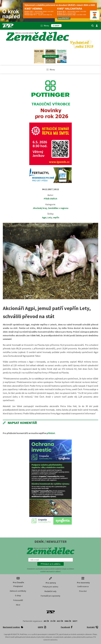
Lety (50, 217)
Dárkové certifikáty (18, 591)
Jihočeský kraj (40, 208)
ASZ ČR (60, 621)
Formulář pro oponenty (50, 596)
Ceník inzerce (83, 586)
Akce (18, 605)
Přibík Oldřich (50, 199)
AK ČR (46, 621)
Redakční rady (50, 591)
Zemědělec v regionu (58, 208)
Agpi (44, 217)
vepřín (56, 217)
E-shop (18, 595)
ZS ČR (53, 621)
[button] (50, 564)
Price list (83, 591)
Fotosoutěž (18, 600)
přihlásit (51, 433)
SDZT (75, 621)
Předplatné (18, 586)
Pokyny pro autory (50, 587)
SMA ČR (68, 621)
